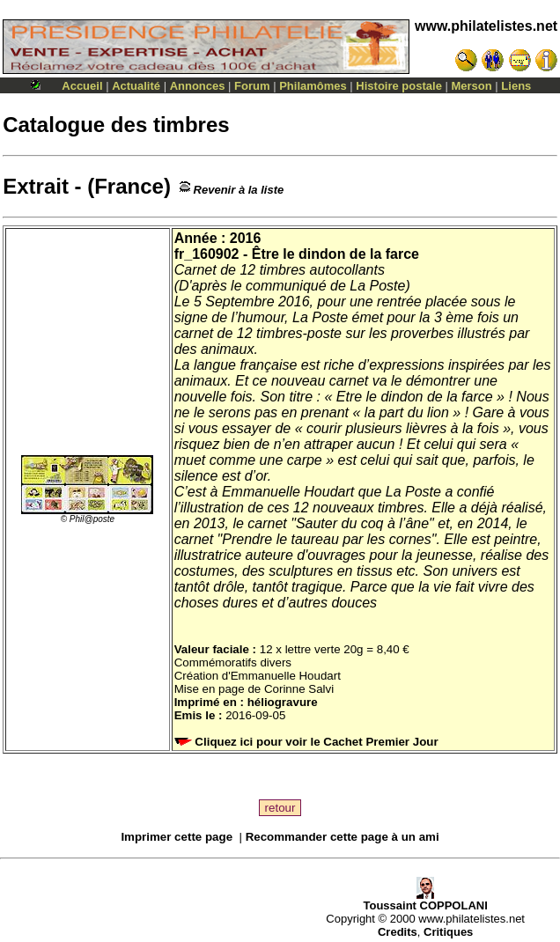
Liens (516, 86)
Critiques (448, 932)
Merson (472, 86)
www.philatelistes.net (486, 26)
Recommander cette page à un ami (343, 837)
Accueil (82, 86)
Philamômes (313, 86)
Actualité (136, 86)
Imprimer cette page (177, 837)
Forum (252, 86)
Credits (398, 932)
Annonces (198, 86)
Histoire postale (399, 86)
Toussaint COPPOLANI (425, 900)
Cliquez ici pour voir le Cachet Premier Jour (308, 742)
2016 (246, 238)
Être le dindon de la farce (335, 254)
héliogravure (283, 702)
